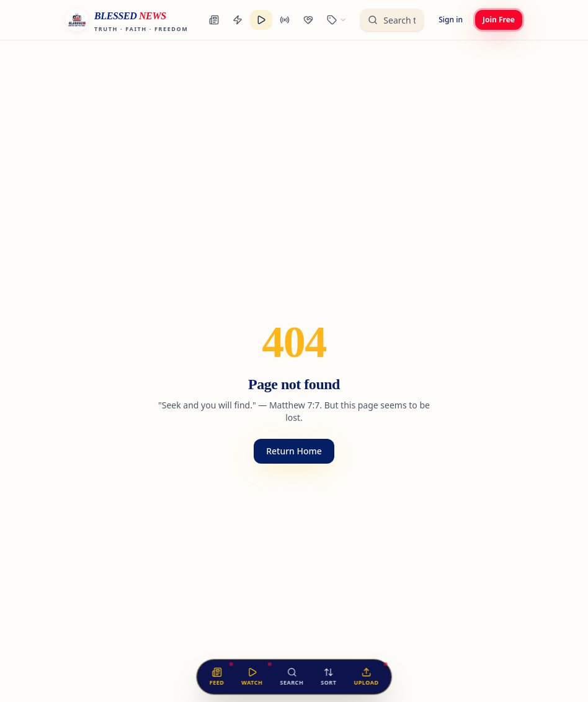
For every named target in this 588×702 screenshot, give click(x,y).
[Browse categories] (337, 20)
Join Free (499, 20)
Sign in (451, 20)
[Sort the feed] (328, 677)
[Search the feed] (292, 677)
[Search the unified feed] (392, 20)
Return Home (294, 451)
